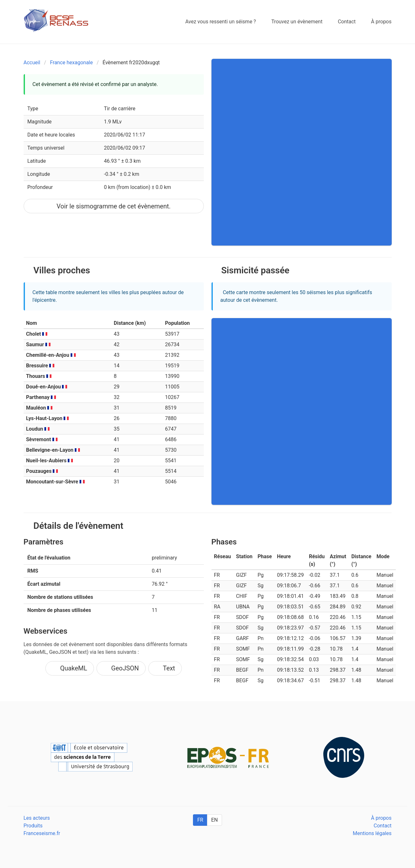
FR (200, 820)
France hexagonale (71, 63)
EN (215, 820)
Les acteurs (37, 818)
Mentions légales (372, 833)
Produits (33, 826)
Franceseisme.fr (42, 833)
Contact (383, 826)
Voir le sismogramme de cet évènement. (114, 206)
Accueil (32, 63)
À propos (381, 818)
